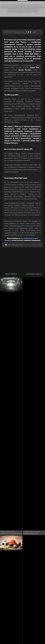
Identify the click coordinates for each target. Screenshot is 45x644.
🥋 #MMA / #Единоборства (13, 245)
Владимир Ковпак (19, 32)
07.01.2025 (8, 32)
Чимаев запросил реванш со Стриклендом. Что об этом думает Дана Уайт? (11, 533)
